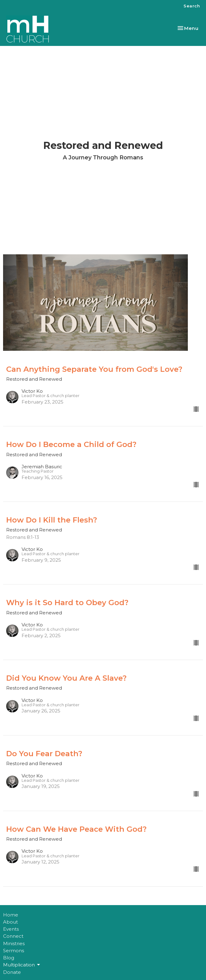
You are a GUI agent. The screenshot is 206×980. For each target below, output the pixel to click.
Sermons (14, 951)
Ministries (14, 943)
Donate (12, 972)
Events (11, 929)
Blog (9, 958)
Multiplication (22, 965)
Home (11, 915)
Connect (13, 936)
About (10, 922)
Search (192, 6)
